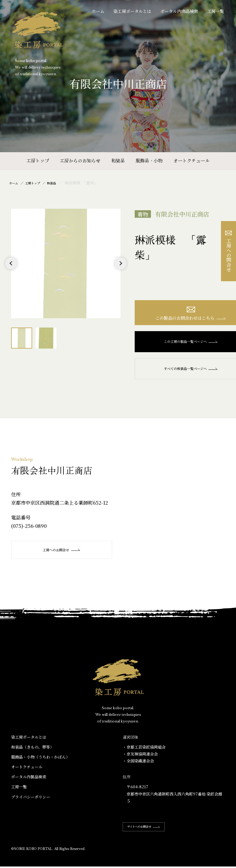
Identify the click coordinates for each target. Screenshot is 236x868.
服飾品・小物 (149, 160)
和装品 (118, 160)
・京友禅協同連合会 (140, 757)
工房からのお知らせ (80, 160)
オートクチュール (192, 160)
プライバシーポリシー (31, 800)
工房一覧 (216, 11)
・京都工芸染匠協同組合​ (144, 751)
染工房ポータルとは (132, 11)
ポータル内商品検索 (179, 11)
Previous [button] (11, 269)
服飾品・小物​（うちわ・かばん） (40, 760)
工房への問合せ (229, 251)
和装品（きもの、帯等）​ (32, 751)
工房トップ (38, 160)
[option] (66, 263)
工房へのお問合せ (62, 553)
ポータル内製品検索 (29, 780)
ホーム (98, 11)
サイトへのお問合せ (150, 830)
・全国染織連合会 (138, 764)
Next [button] (120, 269)
